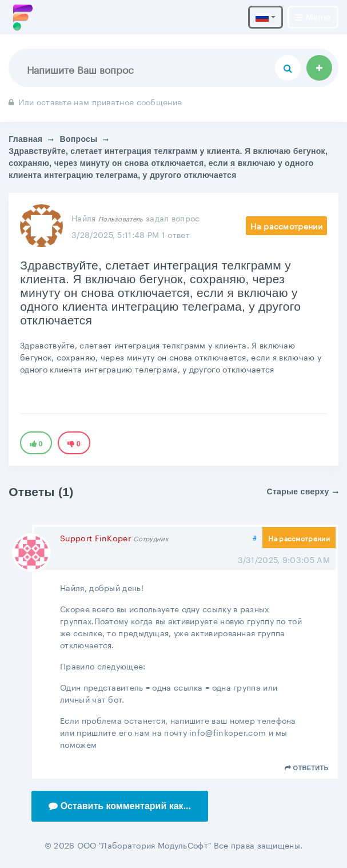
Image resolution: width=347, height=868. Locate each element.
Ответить (307, 768)
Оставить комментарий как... (120, 806)
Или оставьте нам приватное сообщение (95, 101)
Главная (25, 139)
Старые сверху (303, 492)
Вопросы (79, 139)
